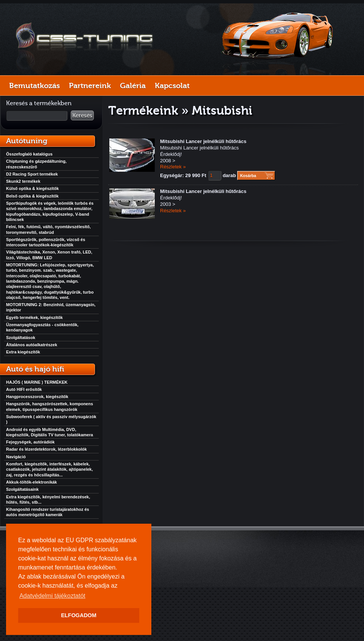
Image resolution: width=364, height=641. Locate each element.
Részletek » (173, 167)
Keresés (82, 115)
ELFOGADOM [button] (79, 615)
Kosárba (248, 176)
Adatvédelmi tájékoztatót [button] (52, 596)
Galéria (133, 86)
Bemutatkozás (34, 86)
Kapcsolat (172, 86)
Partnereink (90, 86)
